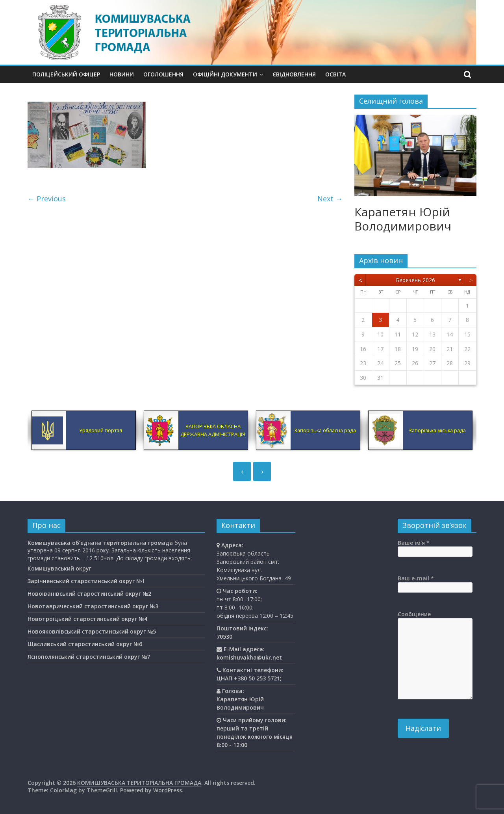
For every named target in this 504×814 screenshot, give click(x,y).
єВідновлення (294, 74)
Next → (330, 199)
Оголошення (163, 74)
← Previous (47, 199)
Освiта (335, 74)
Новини (122, 74)
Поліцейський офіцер (66, 74)
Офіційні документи (225, 74)
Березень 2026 (415, 280)
